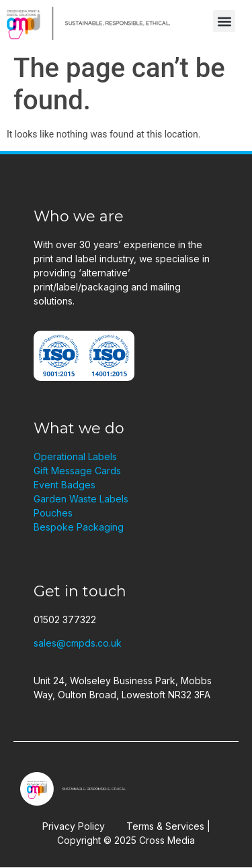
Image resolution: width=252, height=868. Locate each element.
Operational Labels (75, 456)
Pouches (53, 513)
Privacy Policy (74, 826)
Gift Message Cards (77, 471)
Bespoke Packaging (79, 527)
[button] (224, 21)
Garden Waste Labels (81, 499)
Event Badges (65, 485)
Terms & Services (165, 826)
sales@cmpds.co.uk (78, 643)
